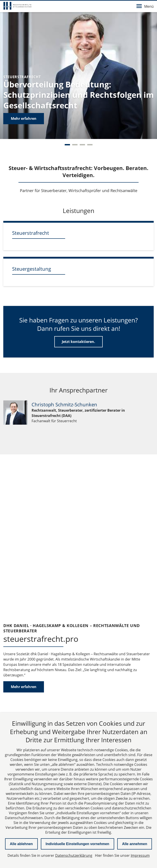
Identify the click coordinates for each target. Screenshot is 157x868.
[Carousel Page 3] (82, 145)
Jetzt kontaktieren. (78, 342)
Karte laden (78, 646)
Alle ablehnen (21, 844)
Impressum (140, 855)
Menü (145, 6)
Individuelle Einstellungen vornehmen (78, 844)
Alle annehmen (135, 844)
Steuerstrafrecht (31, 233)
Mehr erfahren (24, 118)
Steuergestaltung (32, 269)
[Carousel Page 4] (90, 145)
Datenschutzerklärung (100, 634)
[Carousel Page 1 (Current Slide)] (67, 145)
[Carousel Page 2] (75, 145)
